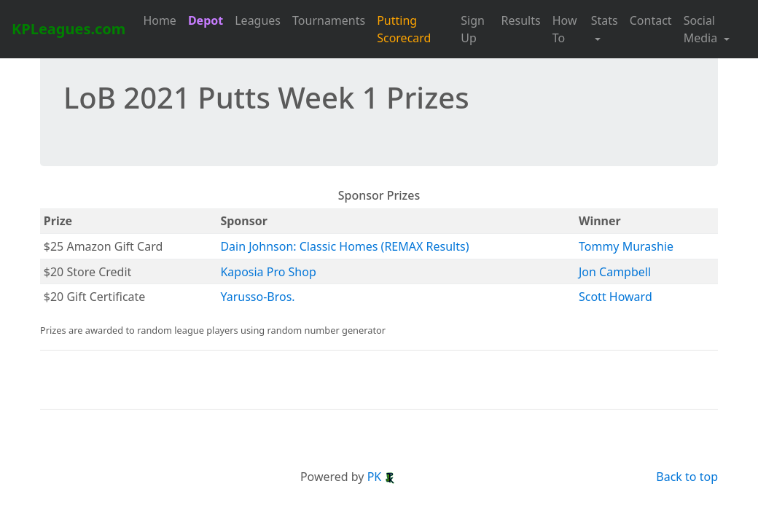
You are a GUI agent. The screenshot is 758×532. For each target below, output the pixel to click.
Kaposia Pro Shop (268, 272)
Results (521, 20)
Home (160, 20)
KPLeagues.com (69, 29)
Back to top (687, 477)
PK (382, 477)
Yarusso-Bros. (257, 297)
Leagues (258, 20)
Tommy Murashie (626, 246)
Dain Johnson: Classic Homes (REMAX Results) (344, 246)
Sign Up (473, 29)
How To (565, 29)
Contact (651, 20)
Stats (605, 20)
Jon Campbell (615, 272)
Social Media (702, 29)
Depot (206, 20)
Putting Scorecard (404, 29)
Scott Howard (616, 297)
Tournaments (329, 20)
